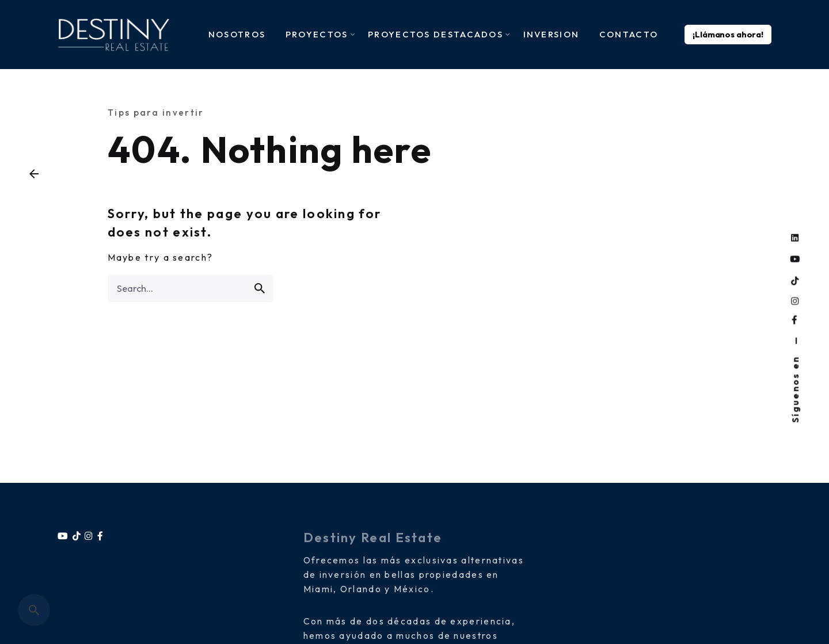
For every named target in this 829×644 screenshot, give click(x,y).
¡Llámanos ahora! (728, 35)
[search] (260, 288)
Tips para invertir (156, 113)
